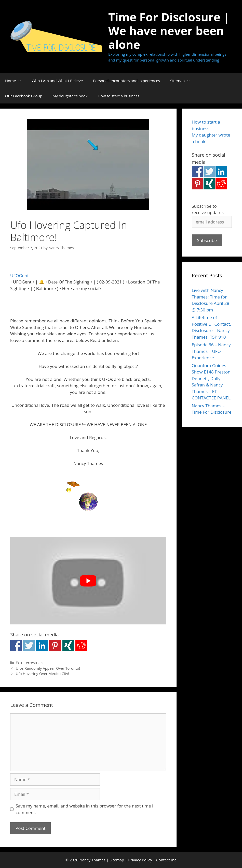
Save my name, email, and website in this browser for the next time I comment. (85, 809)
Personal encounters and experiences (126, 81)
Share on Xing (68, 645)
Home (16, 81)
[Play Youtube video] (88, 581)
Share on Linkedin (42, 645)
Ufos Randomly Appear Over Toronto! (48, 668)
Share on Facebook (16, 645)
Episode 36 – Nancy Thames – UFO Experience (211, 351)
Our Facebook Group (24, 96)
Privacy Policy (140, 860)
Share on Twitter (29, 645)
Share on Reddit (81, 645)
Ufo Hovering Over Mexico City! (42, 674)
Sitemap (183, 81)
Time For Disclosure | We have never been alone (169, 31)
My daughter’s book (70, 96)
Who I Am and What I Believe (57, 81)
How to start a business (119, 96)
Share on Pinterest (55, 645)
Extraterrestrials (30, 663)
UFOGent (19, 275)
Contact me (166, 860)
